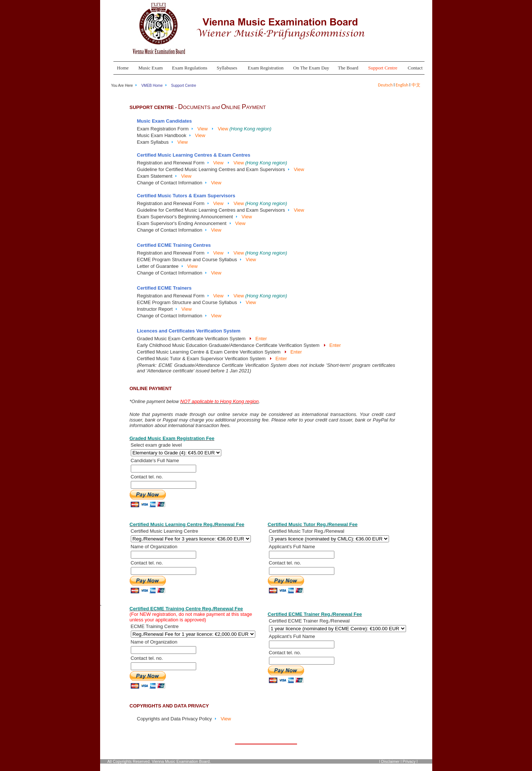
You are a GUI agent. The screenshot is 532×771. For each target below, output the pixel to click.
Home (123, 68)
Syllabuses (227, 68)
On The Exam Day (311, 68)
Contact (415, 68)
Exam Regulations (190, 68)
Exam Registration (266, 68)
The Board (348, 68)
